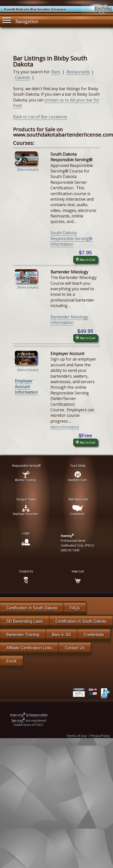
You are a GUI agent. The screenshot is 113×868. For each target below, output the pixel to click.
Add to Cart (85, 259)
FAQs (75, 608)
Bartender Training (23, 635)
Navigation (20, 20)
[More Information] (65, 427)
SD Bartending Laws (25, 621)
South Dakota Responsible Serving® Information (71, 238)
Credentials (94, 635)
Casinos (22, 77)
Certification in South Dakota (32, 608)
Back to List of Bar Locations (40, 117)
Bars (56, 72)
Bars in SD (62, 635)
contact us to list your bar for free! (56, 103)
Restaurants (78, 72)
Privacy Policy (100, 736)
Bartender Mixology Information (69, 320)
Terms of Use (77, 736)
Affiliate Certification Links (29, 648)
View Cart (78, 571)
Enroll (11, 661)
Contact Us (75, 648)
